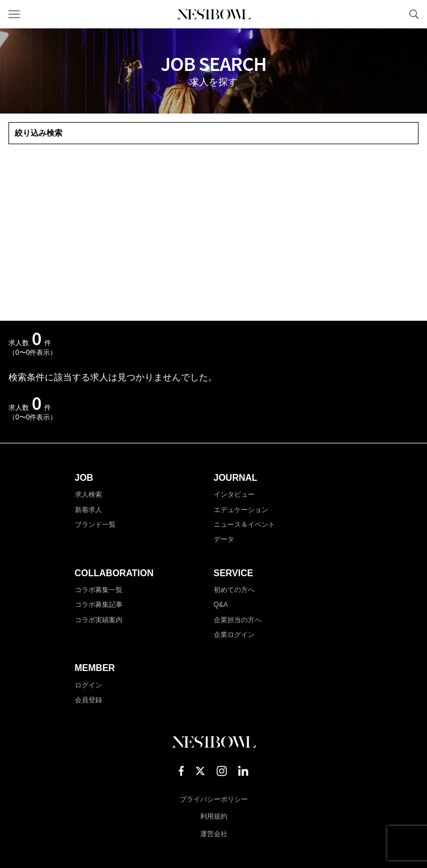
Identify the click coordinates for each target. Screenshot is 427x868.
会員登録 (88, 700)
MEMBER (95, 668)
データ (224, 539)
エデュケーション (241, 510)
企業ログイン (234, 635)
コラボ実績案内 (99, 620)
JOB (84, 478)
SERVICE (234, 573)
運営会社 (214, 834)
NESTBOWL (214, 14)
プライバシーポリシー (214, 799)
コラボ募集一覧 (99, 590)
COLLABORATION (114, 573)
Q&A (221, 605)
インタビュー (234, 494)
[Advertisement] (214, 233)
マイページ (395, 14)
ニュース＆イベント (244, 525)
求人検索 (88, 494)
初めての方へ (234, 590)
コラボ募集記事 (99, 605)
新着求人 (88, 510)
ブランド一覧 (95, 525)
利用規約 (214, 816)
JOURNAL (236, 478)
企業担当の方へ (238, 620)
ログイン (88, 685)
